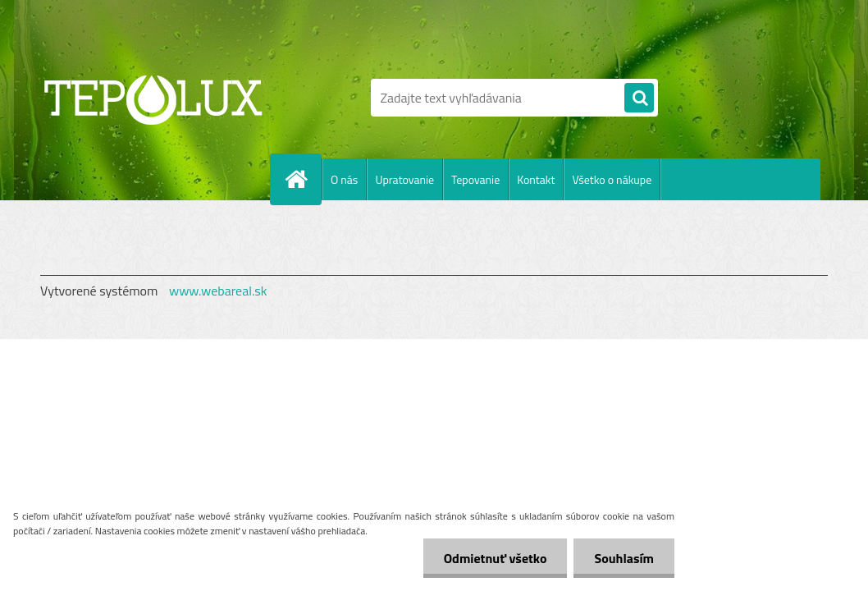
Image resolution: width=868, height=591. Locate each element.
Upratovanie (404, 179)
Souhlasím (624, 558)
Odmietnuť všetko (496, 558)
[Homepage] (303, 179)
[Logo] (153, 98)
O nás (344, 179)
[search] (639, 98)
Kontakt (536, 179)
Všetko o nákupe (612, 179)
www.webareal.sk (218, 291)
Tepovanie (475, 179)
